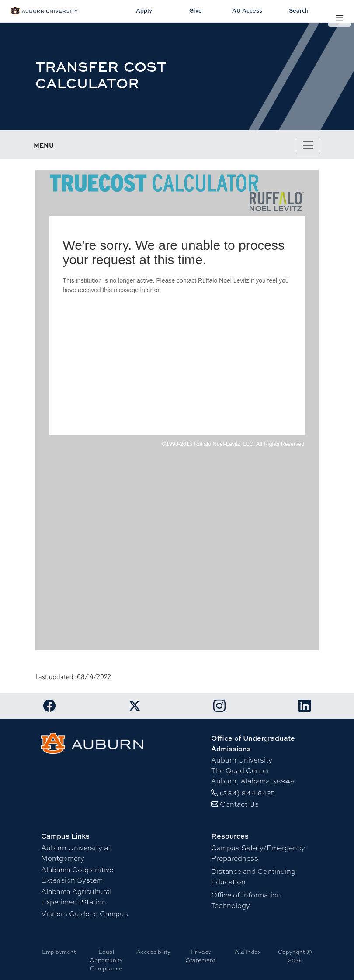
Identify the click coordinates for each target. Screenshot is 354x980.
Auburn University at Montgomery (76, 853)
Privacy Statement (201, 956)
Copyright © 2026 (295, 956)
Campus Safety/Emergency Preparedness (258, 853)
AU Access (247, 10)
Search (299, 10)
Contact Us (239, 804)
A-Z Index (248, 952)
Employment (59, 952)
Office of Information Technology (246, 900)
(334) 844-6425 (247, 792)
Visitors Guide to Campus (85, 913)
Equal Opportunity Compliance (106, 960)
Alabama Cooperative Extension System (77, 875)
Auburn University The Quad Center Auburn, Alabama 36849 (253, 770)
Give (196, 10)
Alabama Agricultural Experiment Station (76, 896)
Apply (144, 10)
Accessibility (153, 952)
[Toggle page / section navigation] (308, 145)
